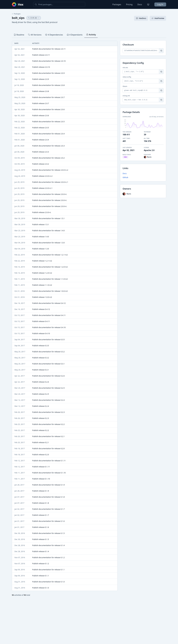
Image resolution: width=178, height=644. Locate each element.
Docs (140, 4)
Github (125, 177)
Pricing (129, 4)
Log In (160, 4)
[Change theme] (148, 4)
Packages (117, 4)
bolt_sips (18, 18)
